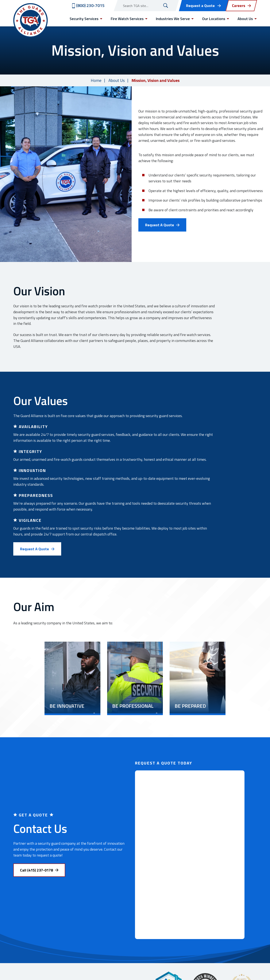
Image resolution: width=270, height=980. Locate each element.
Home (96, 80)
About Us (117, 80)
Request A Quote (160, 225)
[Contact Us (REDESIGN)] (190, 855)
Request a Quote (200, 6)
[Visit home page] (30, 20)
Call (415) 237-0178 (36, 870)
